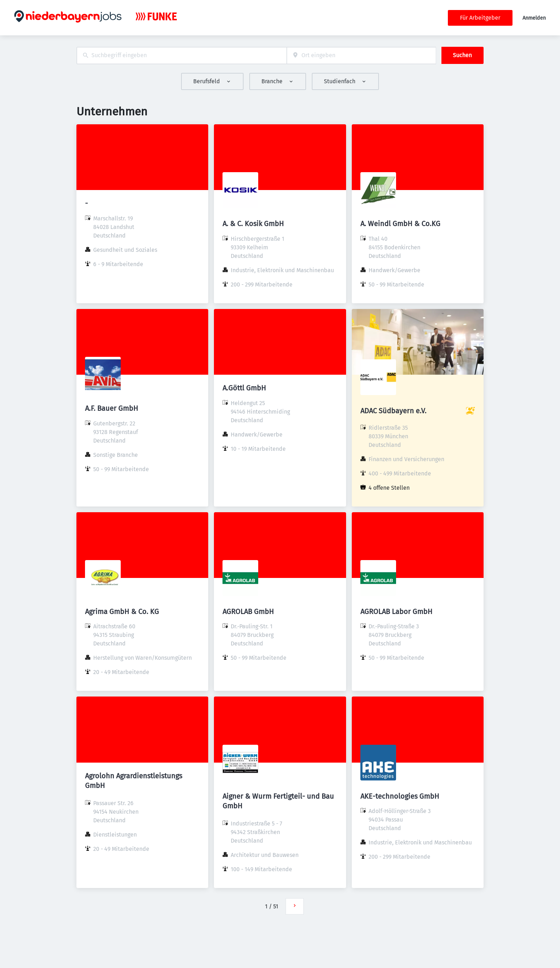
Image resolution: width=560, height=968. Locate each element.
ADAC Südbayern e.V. (393, 411)
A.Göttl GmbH (244, 388)
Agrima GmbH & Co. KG (122, 612)
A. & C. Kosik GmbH (253, 224)
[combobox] (182, 56)
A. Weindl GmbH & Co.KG (400, 224)
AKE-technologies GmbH (400, 796)
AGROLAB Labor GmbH (396, 612)
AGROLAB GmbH (248, 612)
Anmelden (534, 18)
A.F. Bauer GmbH (112, 408)
